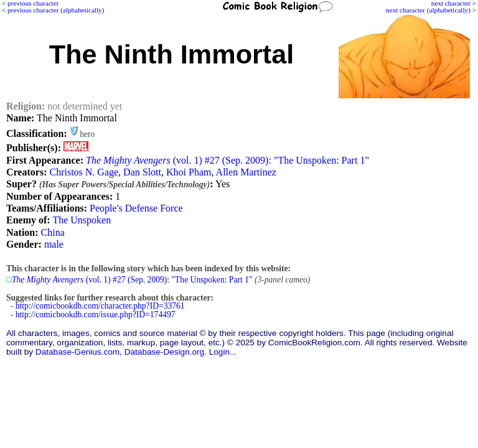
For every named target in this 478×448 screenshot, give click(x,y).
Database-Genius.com (77, 352)
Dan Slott (142, 172)
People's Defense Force (136, 208)
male (54, 244)
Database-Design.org (164, 352)
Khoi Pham (189, 172)
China (53, 232)
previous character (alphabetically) (56, 10)
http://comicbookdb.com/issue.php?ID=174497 (96, 315)
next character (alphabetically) (428, 10)
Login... (223, 352)
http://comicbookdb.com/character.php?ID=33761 (100, 306)
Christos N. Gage (84, 172)
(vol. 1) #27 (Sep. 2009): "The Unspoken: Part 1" (227, 160)
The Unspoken (82, 220)
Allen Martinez (246, 172)
